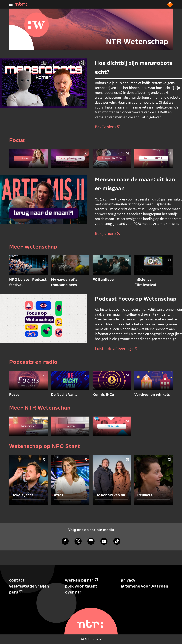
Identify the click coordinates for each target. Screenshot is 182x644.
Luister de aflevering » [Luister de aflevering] (116, 349)
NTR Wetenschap (137, 41)
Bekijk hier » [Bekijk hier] (107, 127)
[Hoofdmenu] (11, 4)
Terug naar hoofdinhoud (182, 644)
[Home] (21, 5)
